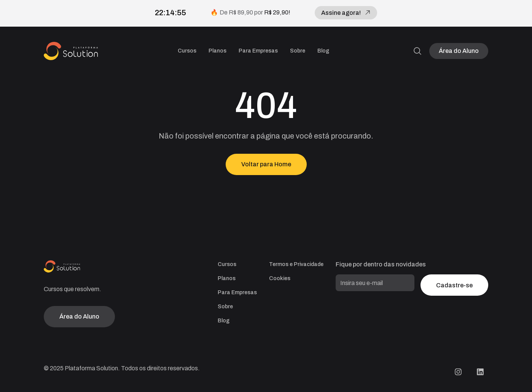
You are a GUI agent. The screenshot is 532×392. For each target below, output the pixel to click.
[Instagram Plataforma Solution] (458, 372)
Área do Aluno (459, 51)
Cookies (280, 278)
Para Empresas (258, 51)
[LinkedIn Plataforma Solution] (480, 372)
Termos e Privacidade (296, 264)
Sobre (298, 51)
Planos (217, 51)
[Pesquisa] (417, 51)
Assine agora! (346, 13)
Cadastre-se (454, 285)
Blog (323, 51)
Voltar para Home (266, 164)
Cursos (187, 51)
